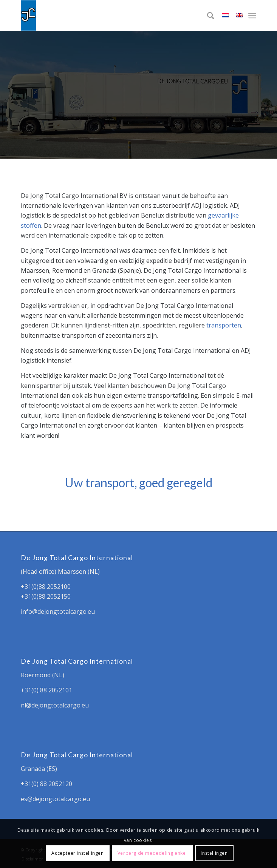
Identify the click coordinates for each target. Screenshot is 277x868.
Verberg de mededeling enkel (152, 853)
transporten (224, 325)
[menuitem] (207, 15)
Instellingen (214, 853)
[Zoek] (207, 15)
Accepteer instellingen (77, 853)
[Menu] (252, 15)
